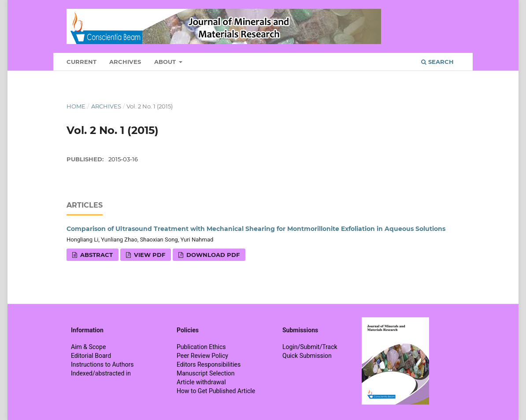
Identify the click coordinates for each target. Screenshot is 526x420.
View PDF (149, 255)
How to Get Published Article (216, 391)
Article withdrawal (201, 382)
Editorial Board (91, 356)
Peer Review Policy (202, 356)
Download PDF (212, 255)
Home (76, 106)
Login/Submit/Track (310, 347)
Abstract (96, 255)
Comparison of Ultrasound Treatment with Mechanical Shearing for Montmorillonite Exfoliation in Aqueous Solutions (256, 229)
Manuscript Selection (206, 373)
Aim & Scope (88, 347)
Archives (125, 62)
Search (437, 62)
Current (81, 62)
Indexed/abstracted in (101, 373)
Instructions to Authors (102, 364)
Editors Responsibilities (209, 364)
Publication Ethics (201, 347)
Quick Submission (307, 356)
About (166, 62)
